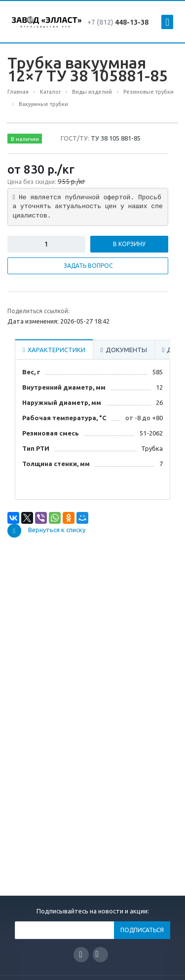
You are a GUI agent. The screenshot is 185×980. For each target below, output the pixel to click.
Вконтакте (97, 954)
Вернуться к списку (46, 531)
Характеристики (54, 350)
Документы (124, 350)
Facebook (81, 955)
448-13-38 (118, 22)
